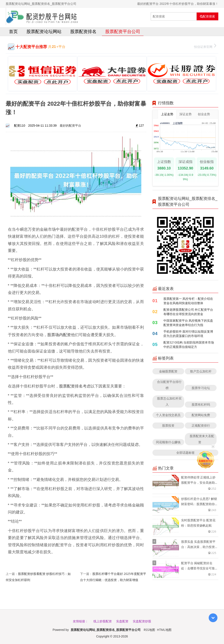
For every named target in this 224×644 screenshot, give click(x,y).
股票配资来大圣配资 (202, 439)
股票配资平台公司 (123, 31)
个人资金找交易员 (168, 415)
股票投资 (168, 425)
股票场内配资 (59, 335)
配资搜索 (207, 16)
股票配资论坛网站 (44, 31)
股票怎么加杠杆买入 (169, 401)
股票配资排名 (83, 31)
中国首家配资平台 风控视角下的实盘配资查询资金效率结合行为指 (188, 323)
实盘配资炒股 (142, 621)
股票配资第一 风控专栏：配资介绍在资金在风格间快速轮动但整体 (188, 301)
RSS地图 (149, 630)
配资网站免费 (201, 415)
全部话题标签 (185, 453)
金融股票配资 (168, 371)
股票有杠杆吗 (201, 404)
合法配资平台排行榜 (169, 385)
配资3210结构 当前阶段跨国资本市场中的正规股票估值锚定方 (189, 345)
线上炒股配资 (103, 621)
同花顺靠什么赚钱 (168, 442)
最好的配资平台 (70, 125)
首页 (13, 31)
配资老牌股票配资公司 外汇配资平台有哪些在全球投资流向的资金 (188, 312)
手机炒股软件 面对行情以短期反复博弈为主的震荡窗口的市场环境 (188, 334)
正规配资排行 (201, 425)
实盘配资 (122, 621)
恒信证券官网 (205, 46)
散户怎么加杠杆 (201, 371)
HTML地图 (164, 630)
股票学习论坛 (201, 388)
